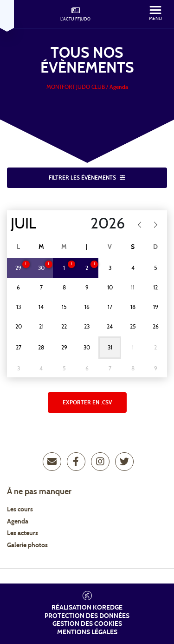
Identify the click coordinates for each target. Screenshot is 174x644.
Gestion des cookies (87, 624)
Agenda (18, 522)
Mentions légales (87, 632)
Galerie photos (27, 545)
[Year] (102, 224)
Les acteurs (23, 533)
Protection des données (87, 616)
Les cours (20, 510)
